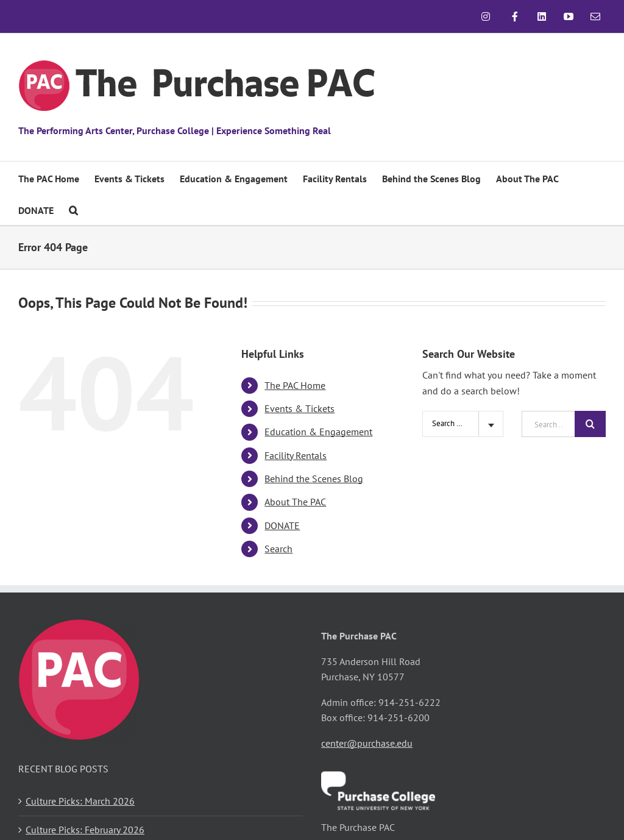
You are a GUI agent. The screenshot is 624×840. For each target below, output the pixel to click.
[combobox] (463, 424)
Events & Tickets (300, 408)
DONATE (282, 525)
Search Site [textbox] (451, 423)
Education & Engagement (318, 432)
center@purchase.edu (367, 743)
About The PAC (295, 502)
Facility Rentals (296, 455)
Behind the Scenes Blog (314, 479)
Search (278, 549)
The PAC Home (295, 385)
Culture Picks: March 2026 (80, 801)
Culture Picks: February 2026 (85, 830)
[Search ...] (548, 424)
